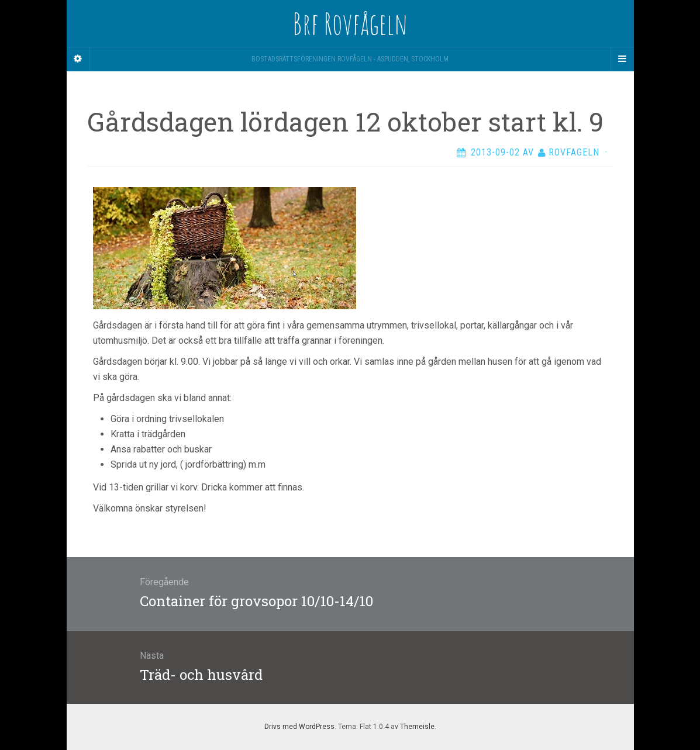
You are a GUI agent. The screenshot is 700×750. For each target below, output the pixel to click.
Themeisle (417, 727)
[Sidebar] (78, 59)
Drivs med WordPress (299, 727)
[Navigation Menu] (622, 59)
